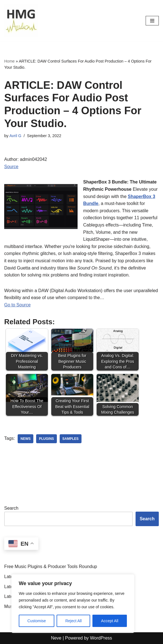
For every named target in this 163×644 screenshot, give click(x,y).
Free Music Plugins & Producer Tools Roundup (51, 567)
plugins (46, 439)
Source (11, 167)
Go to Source (17, 305)
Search (11, 508)
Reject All (73, 621)
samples (71, 439)
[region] (73, 604)
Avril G (15, 136)
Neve (56, 638)
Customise (37, 621)
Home (9, 61)
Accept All (110, 621)
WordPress (101, 638)
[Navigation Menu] (152, 21)
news (25, 439)
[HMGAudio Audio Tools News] (21, 21)
